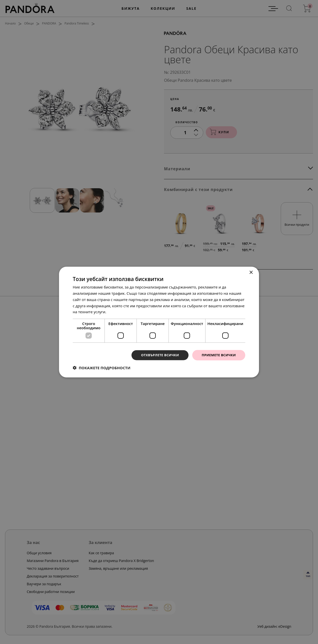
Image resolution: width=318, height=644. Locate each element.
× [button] (251, 272)
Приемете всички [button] (217, 355)
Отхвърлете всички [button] (156, 355)
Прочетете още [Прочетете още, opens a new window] (121, 311)
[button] (102, 368)
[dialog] (159, 322)
